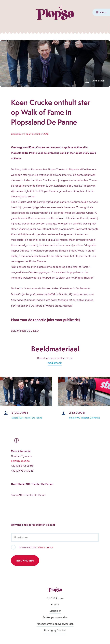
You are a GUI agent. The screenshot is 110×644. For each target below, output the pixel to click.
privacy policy (45, 547)
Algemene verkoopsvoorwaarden (55, 624)
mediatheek (55, 363)
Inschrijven (25, 561)
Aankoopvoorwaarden (55, 617)
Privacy (55, 604)
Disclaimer (55, 611)
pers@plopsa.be (20, 461)
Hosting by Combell (55, 630)
